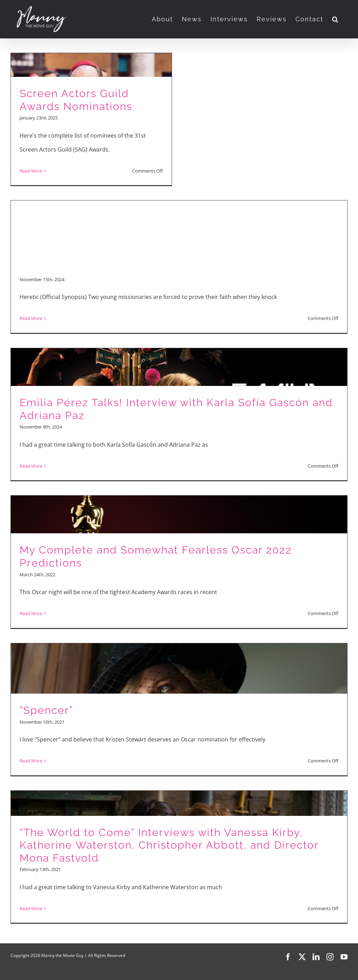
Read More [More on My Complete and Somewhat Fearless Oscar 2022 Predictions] (31, 613)
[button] (335, 19)
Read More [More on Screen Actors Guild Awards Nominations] (31, 171)
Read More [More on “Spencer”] (31, 761)
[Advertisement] (179, 220)
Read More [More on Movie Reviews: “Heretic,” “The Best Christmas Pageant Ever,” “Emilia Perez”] (31, 318)
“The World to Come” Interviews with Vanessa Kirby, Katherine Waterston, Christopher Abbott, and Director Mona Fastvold (169, 845)
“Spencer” (46, 710)
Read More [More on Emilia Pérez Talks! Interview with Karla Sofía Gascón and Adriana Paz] (31, 466)
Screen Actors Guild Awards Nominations (76, 100)
